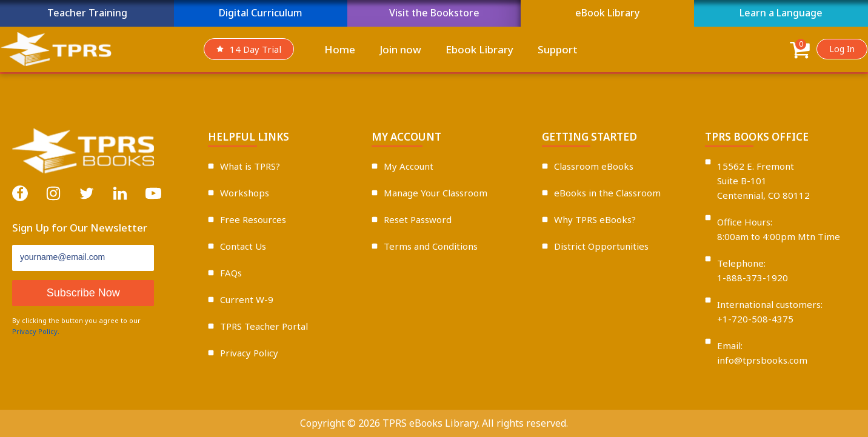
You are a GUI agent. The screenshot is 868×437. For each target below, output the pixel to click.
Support (558, 49)
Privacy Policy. (36, 331)
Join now (400, 49)
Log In (842, 49)
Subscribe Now (83, 293)
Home (340, 49)
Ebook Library (479, 49)
